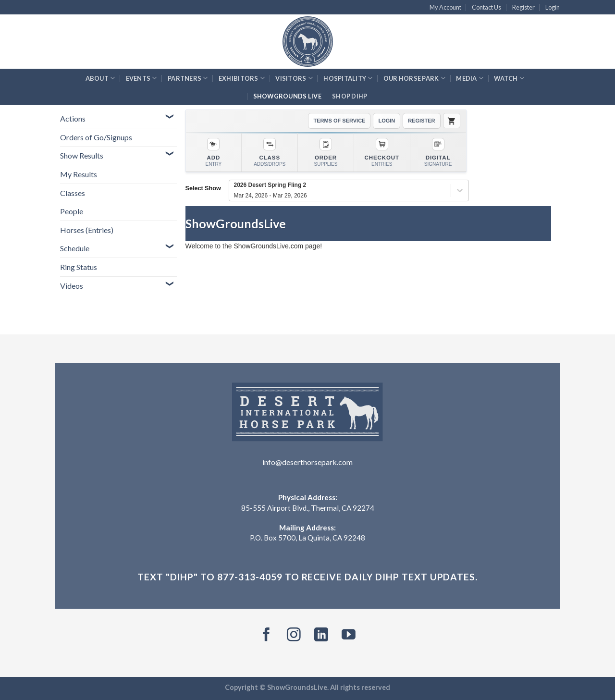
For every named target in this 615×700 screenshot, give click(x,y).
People (72, 211)
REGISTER (421, 121)
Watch (509, 78)
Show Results (82, 155)
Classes (73, 193)
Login (553, 7)
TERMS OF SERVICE (339, 121)
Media (470, 78)
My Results (79, 174)
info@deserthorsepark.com (307, 462)
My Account (445, 7)
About (100, 78)
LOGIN (387, 121)
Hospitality (348, 78)
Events (141, 78)
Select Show (203, 188)
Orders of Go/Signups (96, 137)
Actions (73, 118)
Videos (72, 286)
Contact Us (486, 7)
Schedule (75, 248)
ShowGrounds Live (287, 96)
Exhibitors (242, 78)
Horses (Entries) (87, 230)
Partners (188, 78)
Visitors (294, 78)
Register (523, 7)
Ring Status (79, 267)
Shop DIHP (350, 96)
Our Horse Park (414, 78)
